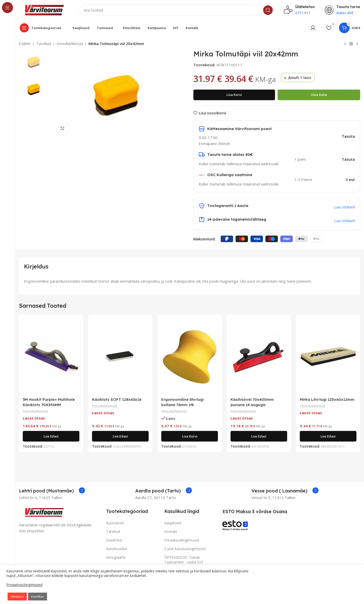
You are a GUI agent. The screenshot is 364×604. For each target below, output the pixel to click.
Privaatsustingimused (182, 540)
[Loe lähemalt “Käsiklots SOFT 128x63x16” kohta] (120, 436)
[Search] (177, 10)
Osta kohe (319, 95)
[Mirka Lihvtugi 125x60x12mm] (328, 357)
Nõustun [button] (17, 596)
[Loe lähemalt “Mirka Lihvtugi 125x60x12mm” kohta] (328, 436)
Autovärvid (115, 523)
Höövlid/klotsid (70, 44)
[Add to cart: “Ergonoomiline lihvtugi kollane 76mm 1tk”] (190, 436)
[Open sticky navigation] (42, 28)
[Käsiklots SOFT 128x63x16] (120, 357)
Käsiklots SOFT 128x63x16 (117, 399)
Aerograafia (116, 557)
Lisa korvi (234, 95)
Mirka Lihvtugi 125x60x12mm (327, 399)
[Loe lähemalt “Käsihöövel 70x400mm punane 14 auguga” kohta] (259, 436)
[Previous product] (345, 44)
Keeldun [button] (38, 596)
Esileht (25, 44)
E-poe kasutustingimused (185, 549)
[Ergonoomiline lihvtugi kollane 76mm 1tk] (190, 357)
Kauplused (173, 523)
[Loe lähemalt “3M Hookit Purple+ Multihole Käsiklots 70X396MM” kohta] (51, 436)
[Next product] (357, 44)
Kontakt (171, 532)
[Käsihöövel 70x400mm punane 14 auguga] (259, 357)
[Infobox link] (52, 491)
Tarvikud (44, 44)
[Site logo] (44, 10)
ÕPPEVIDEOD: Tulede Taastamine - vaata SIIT (184, 560)
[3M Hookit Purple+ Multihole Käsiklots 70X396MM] (51, 357)
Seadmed (114, 540)
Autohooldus (117, 549)
